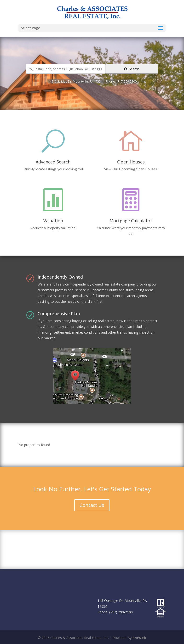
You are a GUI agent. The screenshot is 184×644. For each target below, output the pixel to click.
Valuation (53, 221)
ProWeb (139, 638)
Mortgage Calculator (131, 221)
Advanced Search (53, 162)
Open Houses (131, 162)
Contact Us (92, 505)
